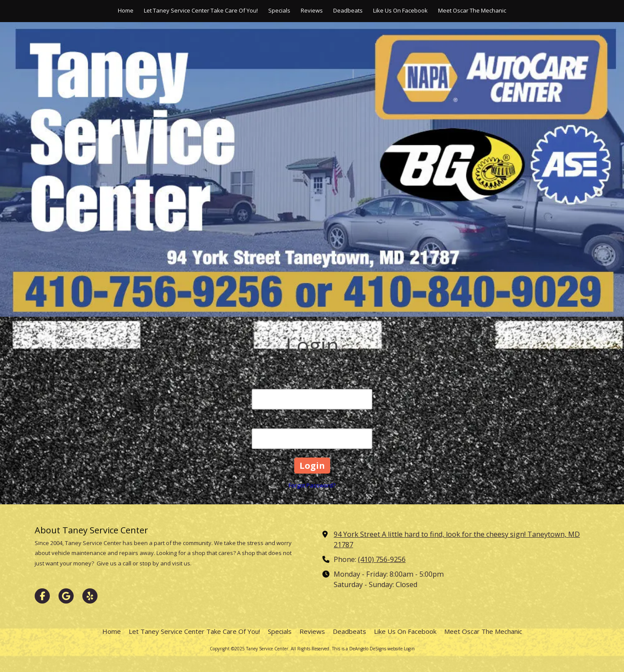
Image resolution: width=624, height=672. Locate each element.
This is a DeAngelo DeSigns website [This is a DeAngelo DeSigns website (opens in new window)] (367, 649)
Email (312, 384)
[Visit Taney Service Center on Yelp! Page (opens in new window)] (90, 596)
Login (409, 649)
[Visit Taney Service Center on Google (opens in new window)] (66, 596)
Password (312, 423)
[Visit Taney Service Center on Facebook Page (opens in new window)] (42, 596)
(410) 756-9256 (382, 559)
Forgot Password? (312, 485)
